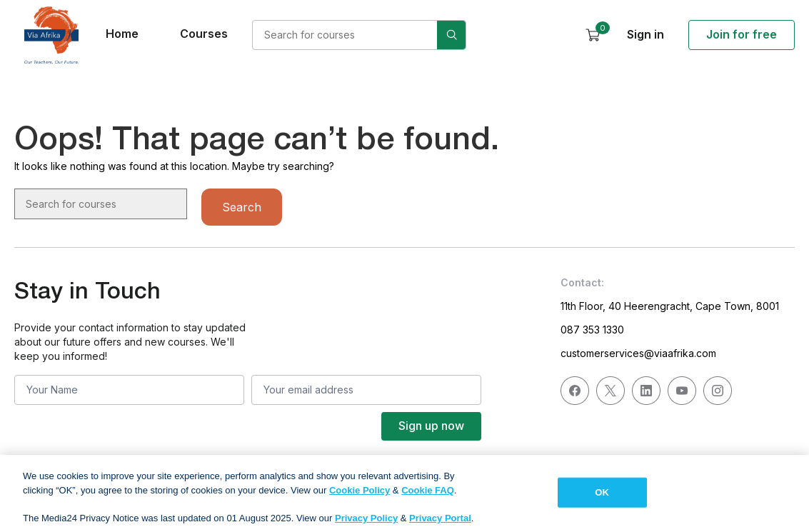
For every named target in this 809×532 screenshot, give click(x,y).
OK (602, 497)
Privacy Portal (440, 523)
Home (122, 34)
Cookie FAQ (428, 495)
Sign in (645, 34)
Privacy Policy (366, 523)
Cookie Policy (360, 495)
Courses (204, 34)
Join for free (742, 34)
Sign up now (431, 426)
